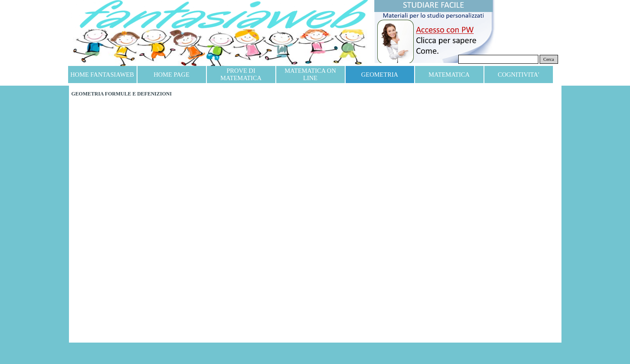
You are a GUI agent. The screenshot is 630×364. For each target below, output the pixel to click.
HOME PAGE (172, 75)
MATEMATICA (449, 75)
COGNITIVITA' (518, 75)
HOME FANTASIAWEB (102, 75)
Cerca (549, 59)
